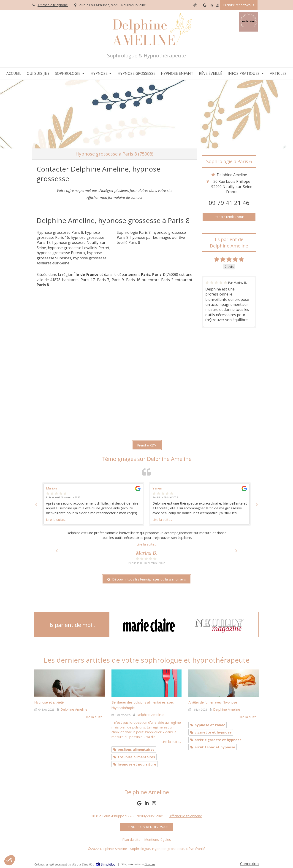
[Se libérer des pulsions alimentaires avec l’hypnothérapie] (147, 684)
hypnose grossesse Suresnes (69, 255)
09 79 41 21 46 (229, 203)
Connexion (249, 864)
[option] (200, 504)
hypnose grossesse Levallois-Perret (79, 248)
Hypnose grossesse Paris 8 (60, 232)
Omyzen (150, 864)
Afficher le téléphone (53, 5)
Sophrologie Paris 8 (134, 232)
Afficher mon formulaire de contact (115, 197)
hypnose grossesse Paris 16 (68, 235)
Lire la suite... (56, 519)
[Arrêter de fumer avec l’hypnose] (224, 684)
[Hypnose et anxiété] (69, 684)
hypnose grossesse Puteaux (61, 253)
